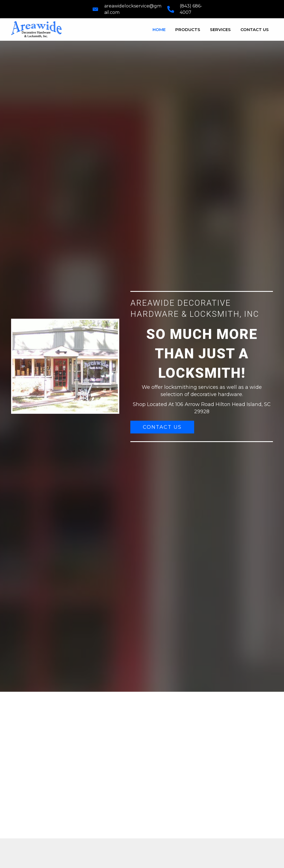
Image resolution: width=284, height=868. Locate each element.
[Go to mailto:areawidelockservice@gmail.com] (127, 9)
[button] (162, 427)
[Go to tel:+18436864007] (186, 9)
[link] (159, 29)
